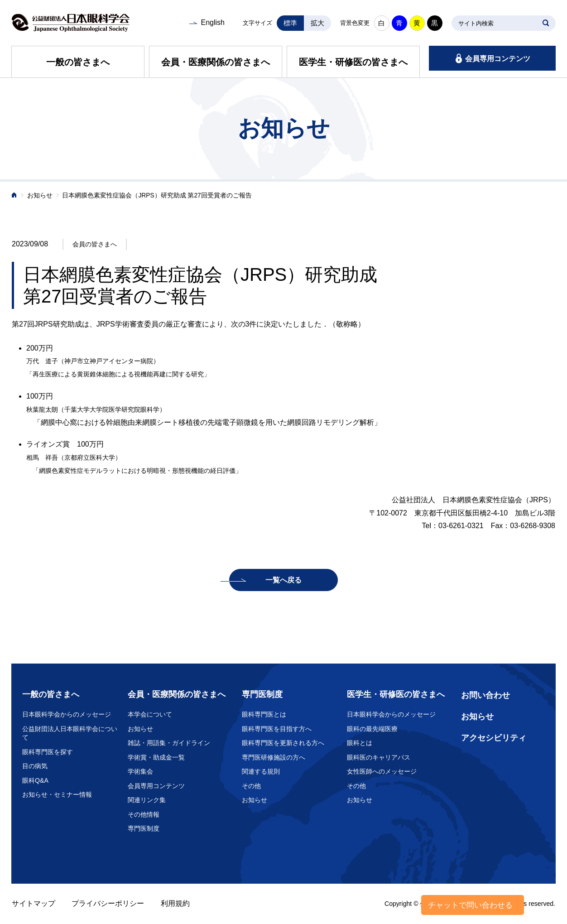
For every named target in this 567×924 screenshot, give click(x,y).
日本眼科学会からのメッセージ (67, 714)
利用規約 (175, 903)
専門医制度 (144, 828)
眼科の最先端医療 (372, 729)
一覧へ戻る (283, 580)
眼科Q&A (35, 780)
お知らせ (40, 195)
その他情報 (144, 814)
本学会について (150, 714)
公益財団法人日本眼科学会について (70, 733)
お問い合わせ (485, 695)
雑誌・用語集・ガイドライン (169, 743)
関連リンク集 (147, 800)
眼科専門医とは (264, 714)
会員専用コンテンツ (498, 59)
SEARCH (546, 23)
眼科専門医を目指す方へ (277, 729)
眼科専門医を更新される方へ (283, 743)
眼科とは (360, 743)
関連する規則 (261, 771)
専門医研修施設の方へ (274, 757)
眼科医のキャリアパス (379, 757)
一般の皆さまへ (78, 62)
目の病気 (35, 766)
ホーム (14, 196)
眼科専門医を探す (48, 752)
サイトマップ (34, 903)
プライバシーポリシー (108, 903)
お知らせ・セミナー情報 (57, 794)
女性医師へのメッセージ (382, 771)
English (212, 22)
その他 (251, 786)
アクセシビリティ (494, 738)
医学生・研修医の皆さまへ (353, 62)
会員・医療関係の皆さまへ (216, 62)
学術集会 (140, 771)
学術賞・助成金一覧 (156, 757)
